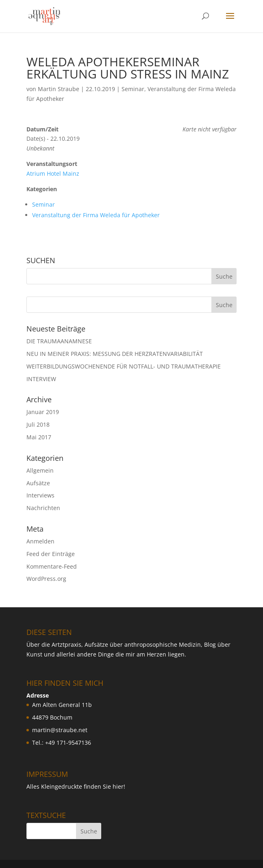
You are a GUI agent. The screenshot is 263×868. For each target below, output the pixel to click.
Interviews (40, 495)
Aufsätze (38, 483)
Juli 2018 (38, 424)
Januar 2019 (43, 412)
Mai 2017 (39, 437)
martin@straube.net (60, 730)
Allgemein (40, 470)
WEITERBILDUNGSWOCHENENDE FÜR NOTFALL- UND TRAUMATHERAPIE (124, 366)
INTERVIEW (41, 379)
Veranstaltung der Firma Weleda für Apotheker (96, 215)
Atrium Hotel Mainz (53, 173)
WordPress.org (46, 579)
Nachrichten (43, 508)
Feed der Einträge (51, 554)
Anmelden (40, 541)
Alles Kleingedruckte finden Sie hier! (76, 786)
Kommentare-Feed (52, 566)
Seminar (133, 89)
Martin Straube (59, 89)
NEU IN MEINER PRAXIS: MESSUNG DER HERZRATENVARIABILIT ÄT (115, 354)
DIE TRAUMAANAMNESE (59, 341)
